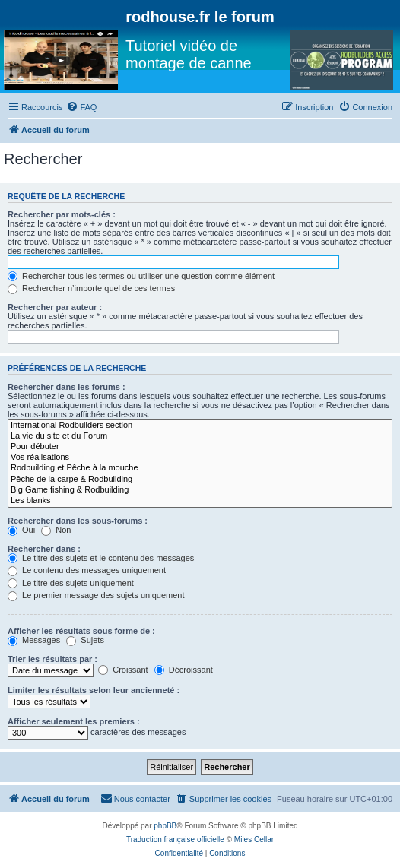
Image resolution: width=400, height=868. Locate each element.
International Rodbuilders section (200, 426)
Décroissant (184, 670)
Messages (34, 640)
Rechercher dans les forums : (67, 387)
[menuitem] (81, 107)
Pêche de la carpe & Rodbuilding (200, 480)
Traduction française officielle (175, 839)
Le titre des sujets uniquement (71, 583)
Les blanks (200, 501)
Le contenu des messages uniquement (87, 570)
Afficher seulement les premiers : (74, 721)
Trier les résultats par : (52, 659)
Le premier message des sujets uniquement (96, 595)
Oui (21, 530)
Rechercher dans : (44, 549)
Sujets (85, 640)
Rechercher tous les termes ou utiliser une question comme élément (141, 276)
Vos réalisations (200, 458)
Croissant (123, 670)
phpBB (165, 826)
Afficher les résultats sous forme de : (81, 631)
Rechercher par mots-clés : (62, 214)
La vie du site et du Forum (200, 436)
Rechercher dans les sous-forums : (78, 521)
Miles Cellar (254, 839)
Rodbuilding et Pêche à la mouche (200, 468)
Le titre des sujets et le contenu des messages (101, 558)
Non (56, 530)
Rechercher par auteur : (55, 307)
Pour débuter (200, 447)
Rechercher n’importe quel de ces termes (91, 288)
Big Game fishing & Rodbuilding (200, 490)
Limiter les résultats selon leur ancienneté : (94, 690)
